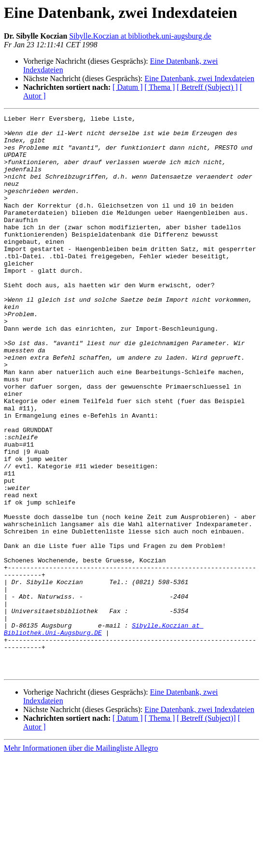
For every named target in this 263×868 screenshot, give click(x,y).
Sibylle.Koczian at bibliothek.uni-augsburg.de (140, 36)
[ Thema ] (160, 87)
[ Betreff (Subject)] (206, 830)
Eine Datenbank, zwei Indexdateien (199, 78)
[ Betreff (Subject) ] (207, 87)
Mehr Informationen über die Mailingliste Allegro (81, 860)
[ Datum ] (127, 87)
